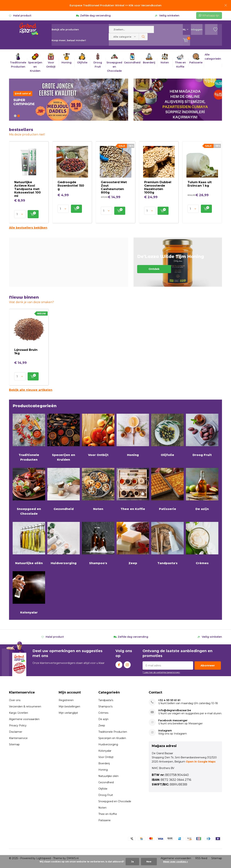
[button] (15, 116)
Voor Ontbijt (98, 435)
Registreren (66, 700)
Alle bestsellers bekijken (28, 228)
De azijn (202, 489)
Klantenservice (18, 738)
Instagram (127, 664)
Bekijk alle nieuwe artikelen (31, 390)
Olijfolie (167, 435)
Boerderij (104, 763)
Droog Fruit (202, 435)
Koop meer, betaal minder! (69, 40)
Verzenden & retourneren (25, 707)
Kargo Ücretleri (18, 713)
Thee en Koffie (133, 489)
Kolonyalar (29, 592)
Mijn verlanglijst (68, 713)
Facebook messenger (173, 721)
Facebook (119, 664)
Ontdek (178, 262)
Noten (98, 489)
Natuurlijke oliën (29, 543)
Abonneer (208, 665)
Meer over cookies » (176, 862)
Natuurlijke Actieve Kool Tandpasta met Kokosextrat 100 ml (28, 189)
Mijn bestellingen (69, 707)
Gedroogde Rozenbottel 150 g (71, 186)
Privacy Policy (18, 725)
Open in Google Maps (201, 762)
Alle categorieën (213, 57)
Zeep (133, 543)
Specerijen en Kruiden (64, 437)
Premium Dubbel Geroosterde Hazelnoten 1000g (158, 187)
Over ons (15, 700)
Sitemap (14, 744)
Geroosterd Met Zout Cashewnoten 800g (114, 187)
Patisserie (167, 489)
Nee (149, 862)
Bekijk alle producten (65, 29)
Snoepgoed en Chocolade (29, 491)
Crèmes (202, 543)
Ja (132, 862)
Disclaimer (16, 732)
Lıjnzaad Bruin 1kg (26, 351)
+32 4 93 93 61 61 (169, 700)
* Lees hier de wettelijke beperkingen (161, 672)
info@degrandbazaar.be (175, 710)
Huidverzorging (64, 543)
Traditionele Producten (29, 437)
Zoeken (143, 37)
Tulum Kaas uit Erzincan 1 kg (200, 184)
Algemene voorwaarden (24, 719)
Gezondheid (64, 489)
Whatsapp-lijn (209, 16)
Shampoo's (98, 543)
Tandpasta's (167, 543)
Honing (133, 435)
